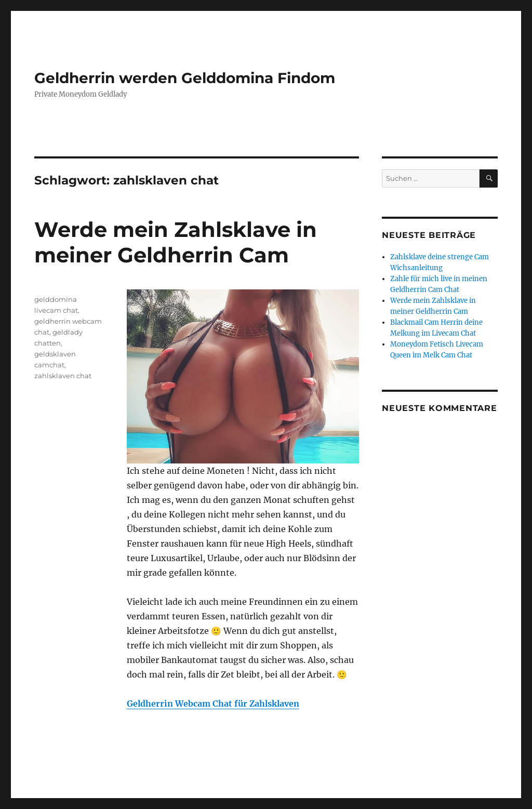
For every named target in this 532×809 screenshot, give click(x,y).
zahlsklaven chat (63, 376)
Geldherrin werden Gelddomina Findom (185, 78)
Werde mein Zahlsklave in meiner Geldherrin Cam (176, 242)
